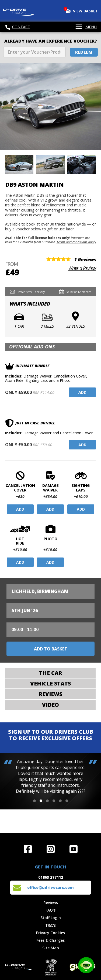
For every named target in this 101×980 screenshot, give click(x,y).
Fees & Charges (50, 940)
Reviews (51, 903)
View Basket (82, 11)
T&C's (50, 925)
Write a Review (82, 268)
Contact (18, 27)
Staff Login (51, 918)
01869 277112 (51, 877)
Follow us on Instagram (51, 849)
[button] (34, 801)
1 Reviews (85, 259)
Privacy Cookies (50, 933)
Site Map (51, 948)
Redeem (84, 52)
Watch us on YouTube (74, 849)
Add (82, 392)
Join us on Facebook (28, 849)
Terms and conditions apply (76, 242)
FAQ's (50, 910)
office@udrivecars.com (50, 887)
